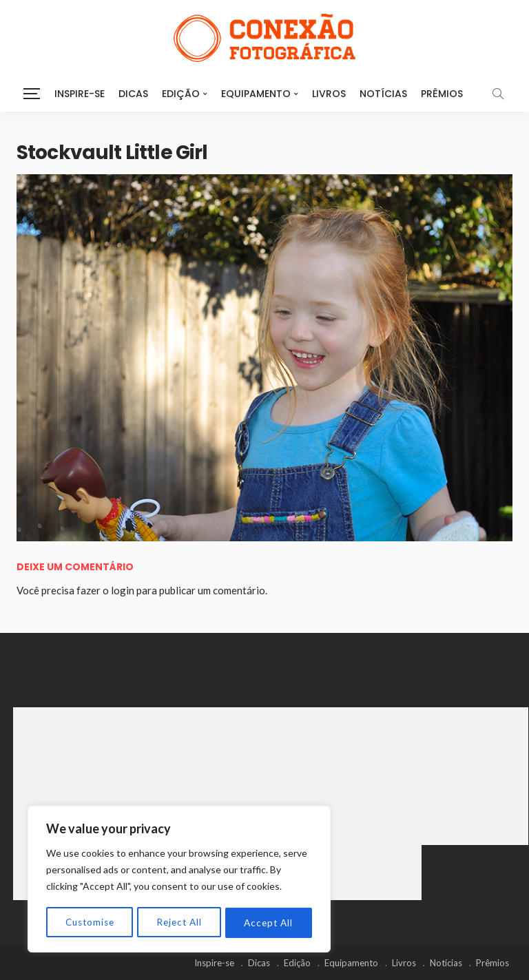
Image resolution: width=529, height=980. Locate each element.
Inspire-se (80, 94)
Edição (181, 94)
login (123, 590)
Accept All (269, 922)
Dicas (133, 94)
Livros (329, 94)
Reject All (180, 922)
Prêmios (442, 94)
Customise (90, 922)
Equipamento (256, 94)
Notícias (383, 94)
